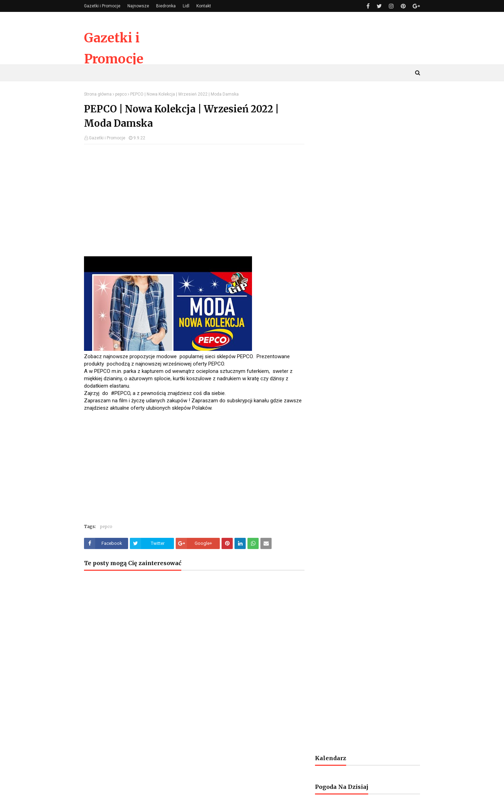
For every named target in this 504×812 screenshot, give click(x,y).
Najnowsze (138, 6)
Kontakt (204, 6)
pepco (121, 94)
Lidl (186, 6)
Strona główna (98, 94)
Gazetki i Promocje (102, 6)
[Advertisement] (194, 200)
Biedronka (166, 6)
